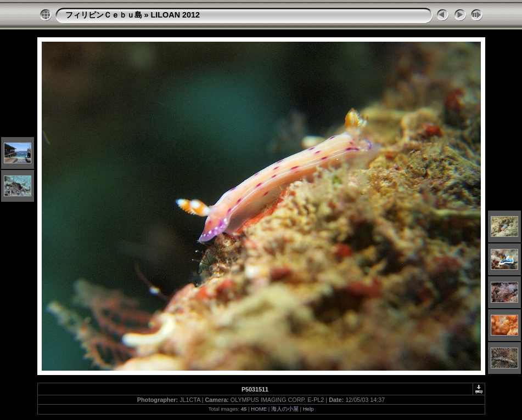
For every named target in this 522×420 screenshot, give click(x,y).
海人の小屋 (285, 409)
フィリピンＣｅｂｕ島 (104, 15)
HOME (259, 409)
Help (308, 409)
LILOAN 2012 (176, 15)
